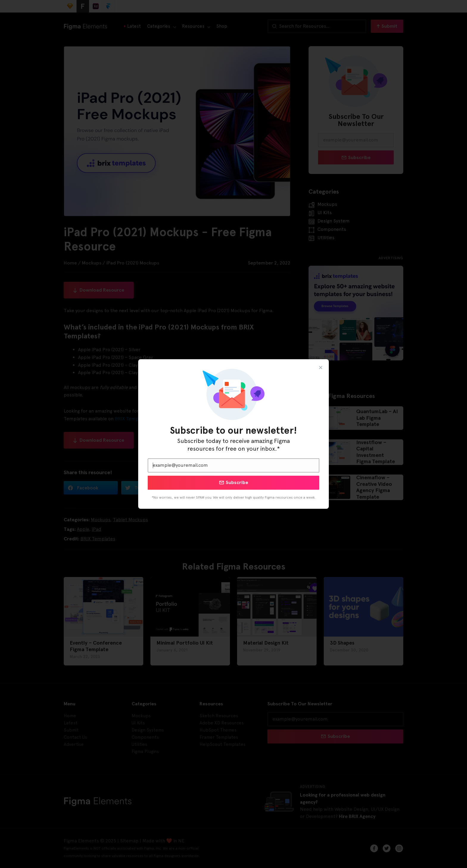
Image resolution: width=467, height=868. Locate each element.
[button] (321, 367)
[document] (233, 434)
